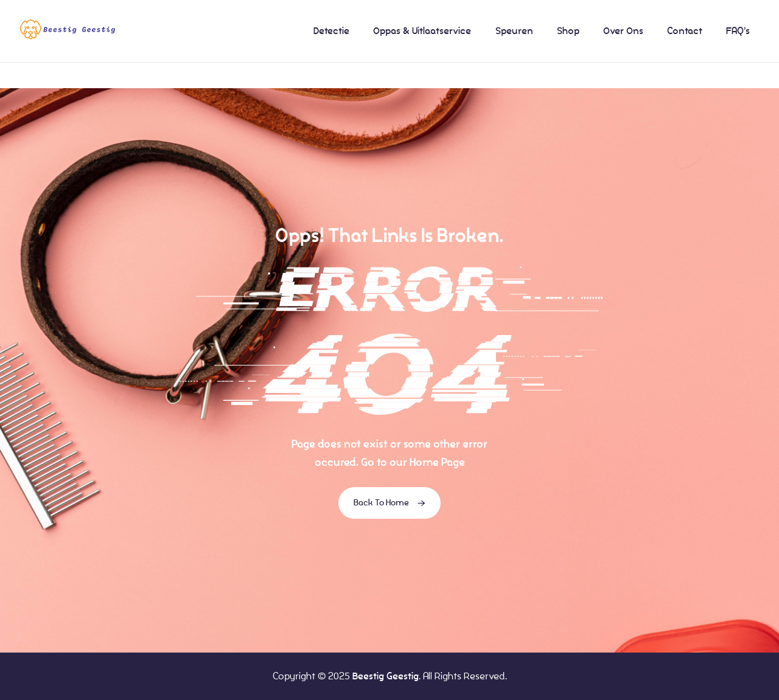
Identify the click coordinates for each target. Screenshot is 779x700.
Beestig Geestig (386, 676)
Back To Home (389, 503)
